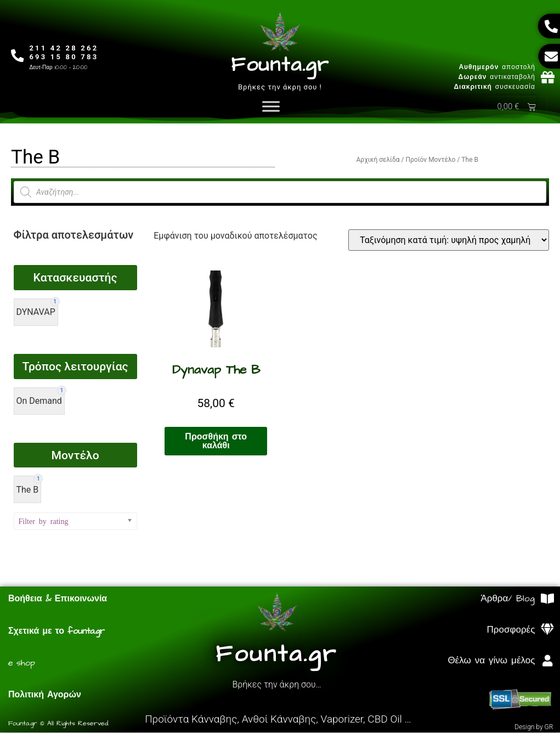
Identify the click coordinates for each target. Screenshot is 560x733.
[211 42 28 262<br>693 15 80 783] (18, 56)
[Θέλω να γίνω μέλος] (547, 661)
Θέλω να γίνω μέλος (491, 661)
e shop (22, 663)
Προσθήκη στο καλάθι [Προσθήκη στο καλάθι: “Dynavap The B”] (216, 442)
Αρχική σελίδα (378, 160)
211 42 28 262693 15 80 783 (65, 52)
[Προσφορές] (547, 630)
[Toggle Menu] (271, 107)
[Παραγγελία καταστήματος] (449, 241)
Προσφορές (511, 630)
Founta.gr (280, 65)
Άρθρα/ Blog (508, 599)
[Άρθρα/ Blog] (547, 599)
